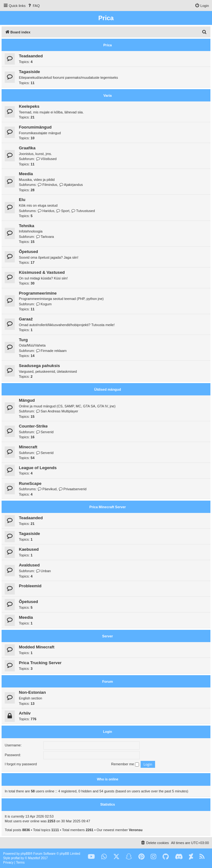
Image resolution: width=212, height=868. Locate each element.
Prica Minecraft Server (108, 507)
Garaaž (26, 319)
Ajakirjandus (71, 185)
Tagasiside (29, 72)
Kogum (44, 304)
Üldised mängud (108, 389)
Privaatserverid (73, 489)
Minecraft (28, 447)
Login (108, 732)
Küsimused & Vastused (42, 272)
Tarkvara (45, 237)
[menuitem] (33, 6)
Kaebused (29, 549)
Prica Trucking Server (40, 663)
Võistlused (46, 159)
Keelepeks (29, 106)
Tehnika (27, 226)
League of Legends (38, 468)
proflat (15, 858)
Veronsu (136, 830)
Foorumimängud (35, 127)
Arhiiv (25, 713)
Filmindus (47, 185)
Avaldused (29, 565)
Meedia (26, 174)
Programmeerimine (38, 293)
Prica (108, 45)
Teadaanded (31, 56)
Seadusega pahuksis (39, 366)
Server (108, 636)
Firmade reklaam (51, 351)
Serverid (45, 432)
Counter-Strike (33, 426)
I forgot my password (21, 764)
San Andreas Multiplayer (57, 411)
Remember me (125, 764)
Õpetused (28, 252)
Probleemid (30, 586)
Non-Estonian (32, 692)
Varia (108, 95)
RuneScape (30, 483)
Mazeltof (34, 858)
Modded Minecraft (37, 647)
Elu (22, 200)
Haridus (46, 211)
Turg (23, 340)
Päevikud (47, 489)
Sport (63, 211)
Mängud (27, 400)
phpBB (25, 854)
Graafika (27, 148)
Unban (43, 571)
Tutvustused (83, 211)
